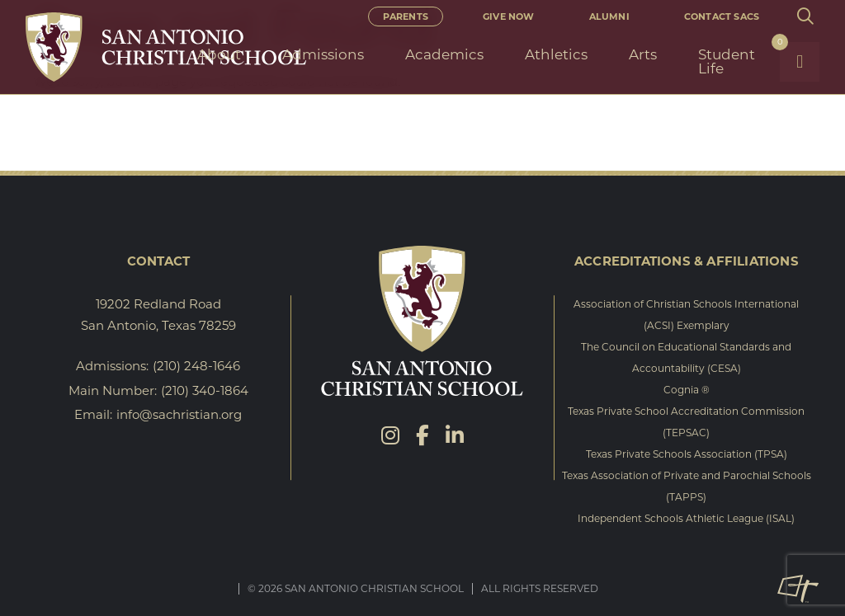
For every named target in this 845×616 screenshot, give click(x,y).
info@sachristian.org (179, 414)
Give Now (509, 16)
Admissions (323, 54)
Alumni (609, 16)
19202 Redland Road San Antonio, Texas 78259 (158, 315)
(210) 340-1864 (205, 390)
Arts (643, 54)
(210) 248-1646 (196, 366)
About (219, 54)
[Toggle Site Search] (805, 17)
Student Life (727, 61)
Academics (444, 54)
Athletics (556, 54)
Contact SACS (722, 16)
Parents (406, 16)
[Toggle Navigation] (800, 62)
